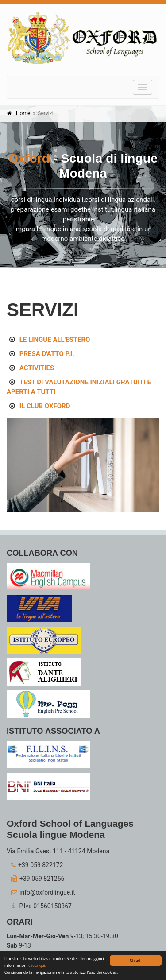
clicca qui (37, 966)
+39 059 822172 (35, 865)
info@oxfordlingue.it (41, 892)
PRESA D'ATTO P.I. (47, 354)
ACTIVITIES (37, 368)
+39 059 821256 (35, 879)
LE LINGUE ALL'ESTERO (55, 340)
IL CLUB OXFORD (45, 406)
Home (23, 113)
